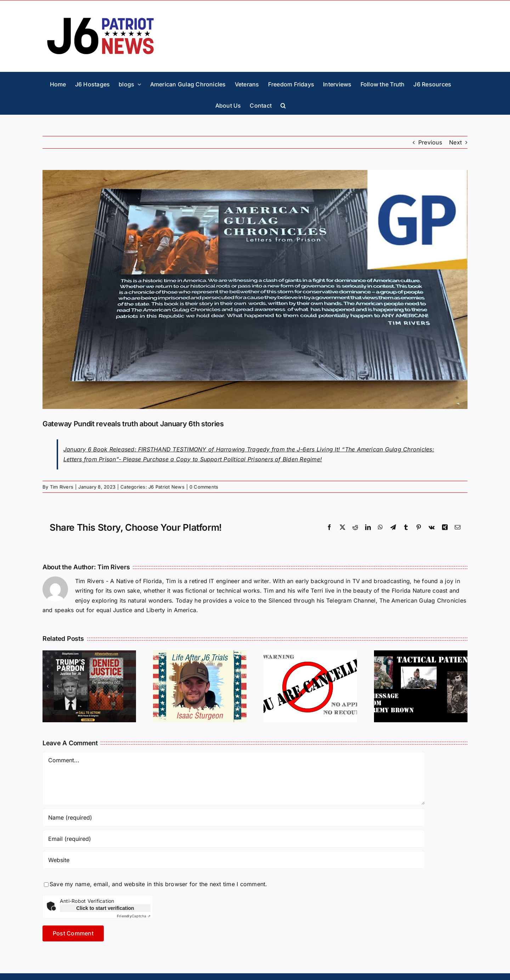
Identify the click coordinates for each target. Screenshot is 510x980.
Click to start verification (105, 908)
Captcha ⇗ (134, 916)
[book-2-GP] (255, 289)
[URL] (234, 860)
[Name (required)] (234, 817)
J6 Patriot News (166, 487)
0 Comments (204, 487)
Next (455, 142)
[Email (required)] (234, 839)
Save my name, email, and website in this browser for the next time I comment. (158, 884)
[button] (283, 104)
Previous (430, 142)
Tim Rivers (62, 487)
